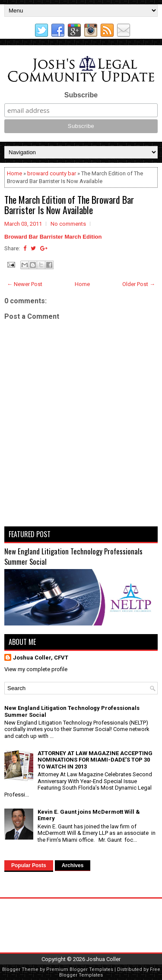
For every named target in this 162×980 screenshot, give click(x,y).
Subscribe (81, 95)
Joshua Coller (103, 959)
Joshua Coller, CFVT (41, 658)
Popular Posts (29, 865)
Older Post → (139, 284)
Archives (73, 865)
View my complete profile (36, 669)
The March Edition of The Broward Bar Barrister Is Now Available (69, 205)
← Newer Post (25, 284)
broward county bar (52, 173)
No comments (68, 224)
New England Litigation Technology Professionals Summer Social (73, 556)
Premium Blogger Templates (80, 969)
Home (14, 173)
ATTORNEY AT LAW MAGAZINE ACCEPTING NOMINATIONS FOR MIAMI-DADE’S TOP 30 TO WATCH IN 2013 (95, 760)
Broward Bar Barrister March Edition (53, 237)
